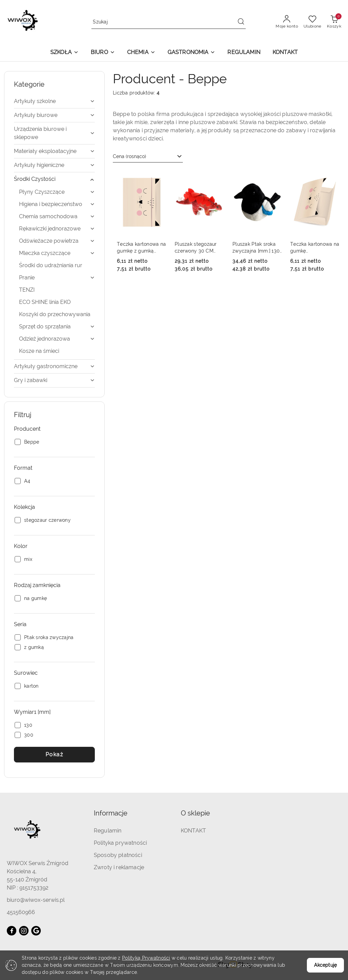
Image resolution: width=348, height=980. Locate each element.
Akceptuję (325, 965)
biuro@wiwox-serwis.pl (36, 900)
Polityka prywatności (120, 843)
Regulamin (108, 831)
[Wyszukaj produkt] (169, 22)
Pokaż (55, 754)
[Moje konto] (287, 22)
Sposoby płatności (118, 855)
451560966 (21, 912)
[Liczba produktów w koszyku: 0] (334, 22)
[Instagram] (24, 931)
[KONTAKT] (285, 53)
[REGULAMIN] (244, 53)
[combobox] (148, 157)
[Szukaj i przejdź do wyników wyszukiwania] (241, 22)
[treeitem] (54, 101)
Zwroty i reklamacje (119, 867)
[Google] (36, 931)
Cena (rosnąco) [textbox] (129, 156)
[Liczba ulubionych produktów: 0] (312, 22)
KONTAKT (193, 831)
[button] (64, 53)
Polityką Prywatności (146, 958)
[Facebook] (12, 931)
